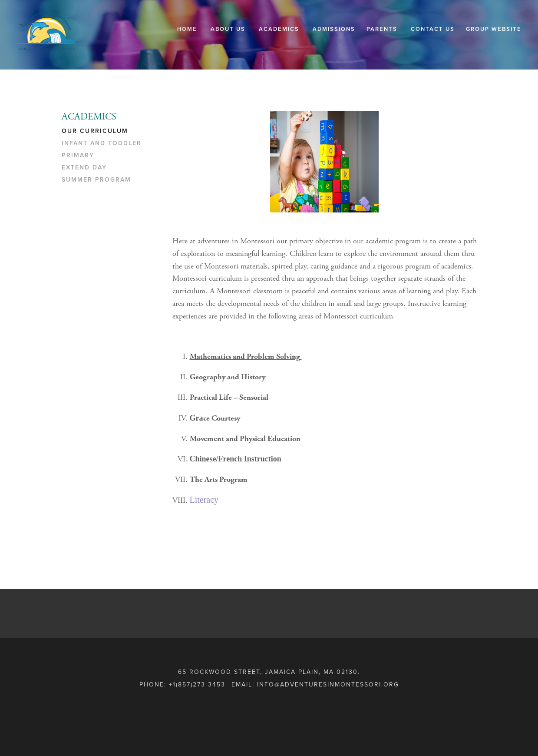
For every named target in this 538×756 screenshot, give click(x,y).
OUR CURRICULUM (95, 131)
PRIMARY (78, 155)
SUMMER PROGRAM (96, 180)
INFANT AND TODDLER (102, 143)
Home (187, 29)
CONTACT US (433, 29)
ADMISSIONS (334, 29)
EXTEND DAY (84, 167)
